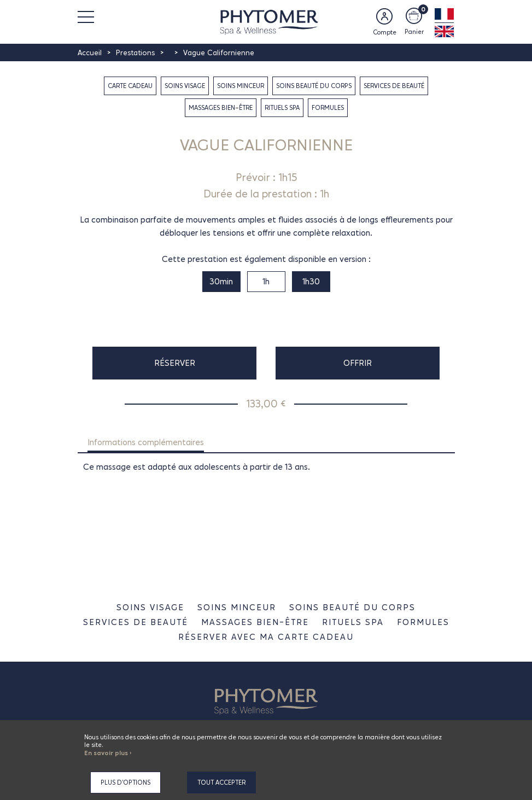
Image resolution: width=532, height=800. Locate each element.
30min (221, 281)
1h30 (311, 281)
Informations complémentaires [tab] (146, 442)
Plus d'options (125, 783)
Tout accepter (221, 783)
